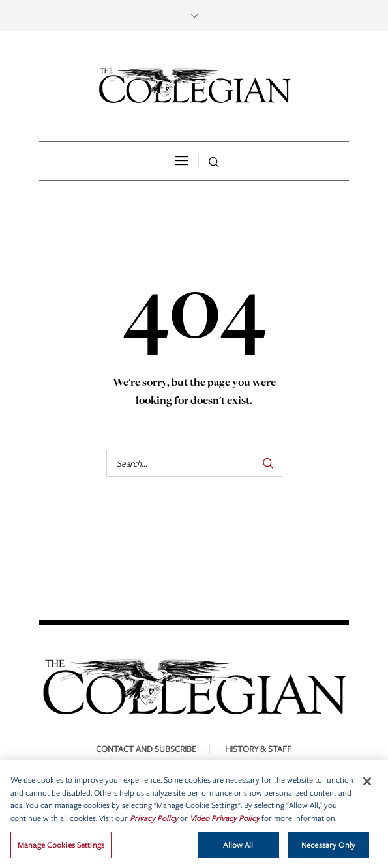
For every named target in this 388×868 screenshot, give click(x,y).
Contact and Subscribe (146, 749)
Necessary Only (328, 849)
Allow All (238, 849)
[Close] (367, 787)
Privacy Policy (154, 823)
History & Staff (258, 749)
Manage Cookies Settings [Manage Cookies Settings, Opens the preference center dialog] (61, 849)
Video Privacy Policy (225, 823)
